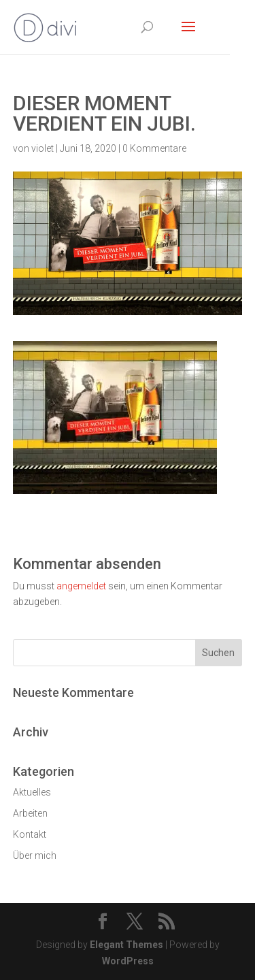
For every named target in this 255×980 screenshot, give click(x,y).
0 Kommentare (154, 148)
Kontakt (30, 834)
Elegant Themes (126, 945)
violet (42, 148)
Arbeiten (30, 813)
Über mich (35, 855)
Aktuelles (32, 792)
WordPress (128, 961)
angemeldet (81, 586)
